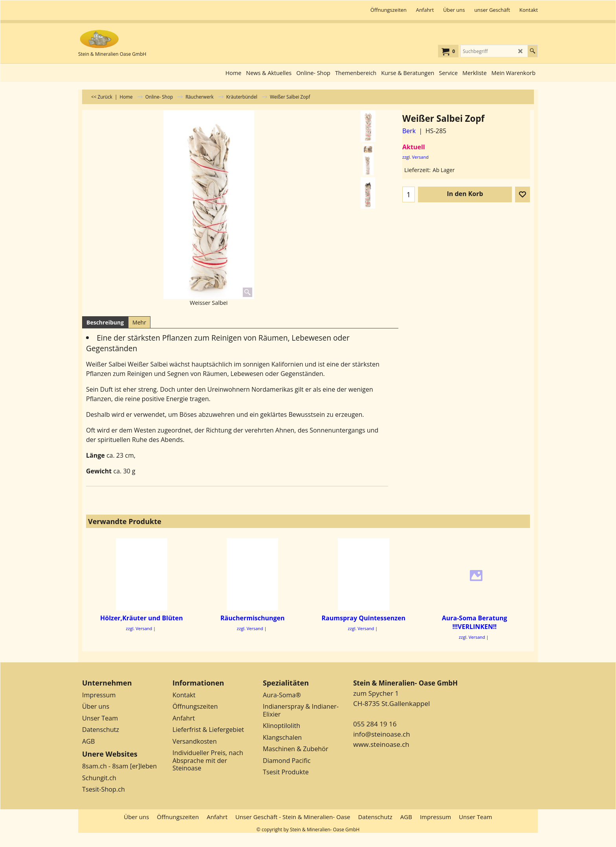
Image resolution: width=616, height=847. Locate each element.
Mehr (139, 322)
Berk (409, 131)
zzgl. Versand (415, 157)
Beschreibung (105, 322)
